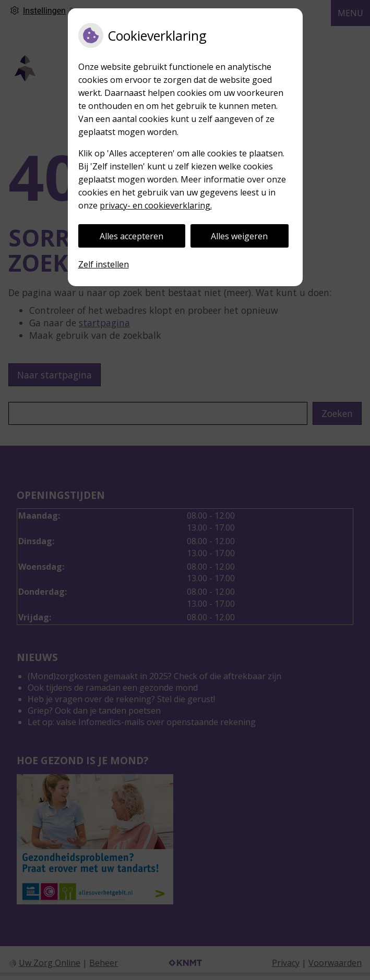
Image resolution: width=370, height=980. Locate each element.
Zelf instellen (104, 264)
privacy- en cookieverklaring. (156, 205)
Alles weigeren (239, 236)
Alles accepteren (132, 236)
